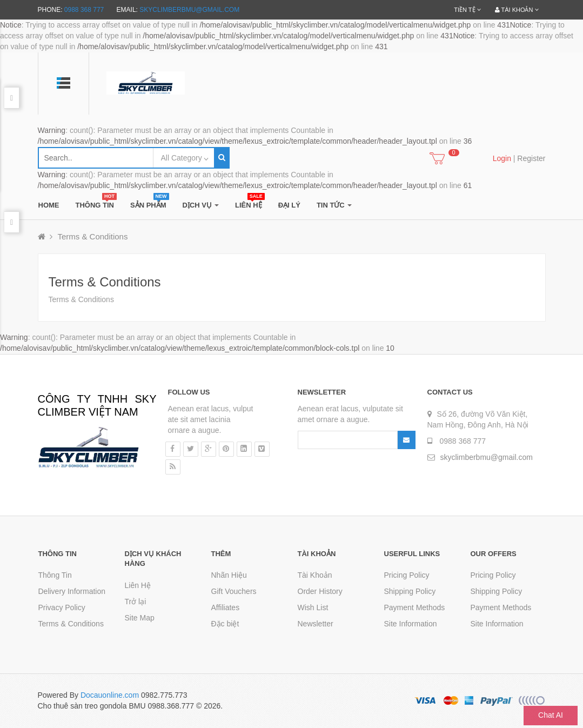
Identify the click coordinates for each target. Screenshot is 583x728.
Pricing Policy (407, 575)
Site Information (411, 624)
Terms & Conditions (92, 236)
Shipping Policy (410, 591)
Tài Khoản (315, 575)
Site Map (140, 618)
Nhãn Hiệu (229, 575)
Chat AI (551, 715)
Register (531, 158)
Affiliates (226, 607)
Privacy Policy (62, 607)
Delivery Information (72, 591)
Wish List (313, 607)
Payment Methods (415, 607)
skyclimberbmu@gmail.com (189, 10)
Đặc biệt (225, 624)
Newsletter (316, 624)
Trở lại (136, 602)
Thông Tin (55, 575)
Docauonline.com (110, 695)
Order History (320, 591)
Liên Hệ (138, 585)
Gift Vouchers (234, 591)
